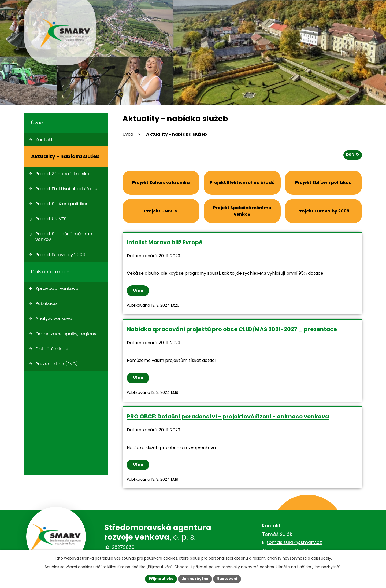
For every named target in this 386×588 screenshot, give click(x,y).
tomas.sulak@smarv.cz (294, 542)
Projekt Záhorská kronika (62, 174)
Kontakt (44, 139)
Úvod (128, 134)
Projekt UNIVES (51, 219)
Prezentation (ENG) (57, 364)
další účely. (322, 558)
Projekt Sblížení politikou (62, 204)
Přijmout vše (160, 579)
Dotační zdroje (52, 349)
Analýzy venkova (54, 318)
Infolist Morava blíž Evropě (165, 242)
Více (138, 291)
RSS (352, 155)
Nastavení (228, 579)
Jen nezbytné (195, 579)
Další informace (50, 272)
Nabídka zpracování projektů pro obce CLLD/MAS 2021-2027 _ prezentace (232, 329)
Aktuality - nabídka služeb (65, 157)
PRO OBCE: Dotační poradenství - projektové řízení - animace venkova (228, 416)
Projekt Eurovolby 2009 (60, 255)
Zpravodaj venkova (57, 288)
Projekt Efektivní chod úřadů (66, 189)
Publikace (46, 303)
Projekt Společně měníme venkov (64, 236)
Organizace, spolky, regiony (66, 334)
